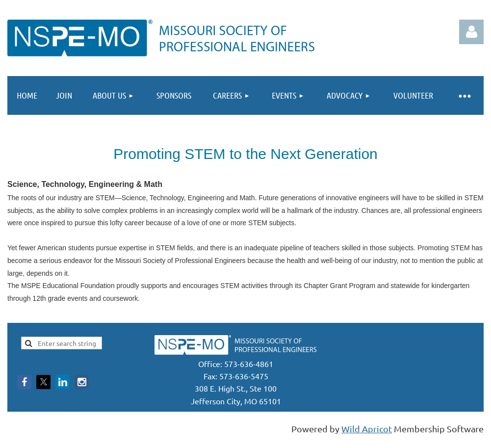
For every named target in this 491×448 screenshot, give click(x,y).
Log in (471, 32)
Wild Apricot (367, 429)
